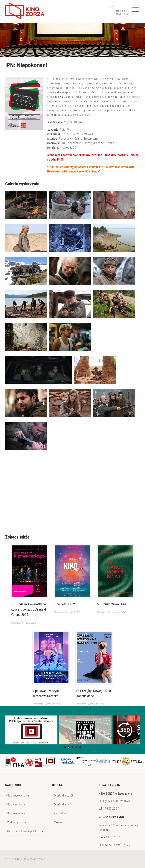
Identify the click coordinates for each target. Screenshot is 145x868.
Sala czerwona (16, 804)
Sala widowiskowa (18, 795)
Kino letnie (60, 813)
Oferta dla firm (63, 804)
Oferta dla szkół (64, 795)
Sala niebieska (16, 813)
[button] (65, 747)
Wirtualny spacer (17, 822)
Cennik (58, 822)
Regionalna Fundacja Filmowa (25, 831)
